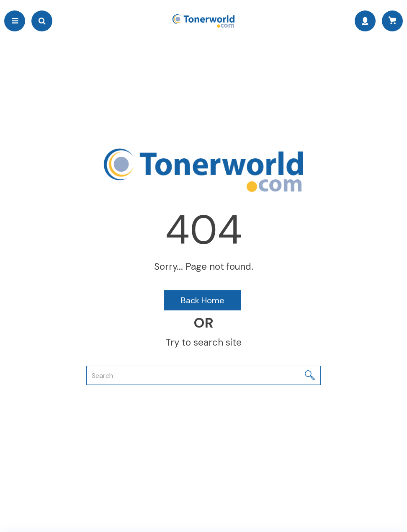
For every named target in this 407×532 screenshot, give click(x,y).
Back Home (203, 300)
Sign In (365, 21)
